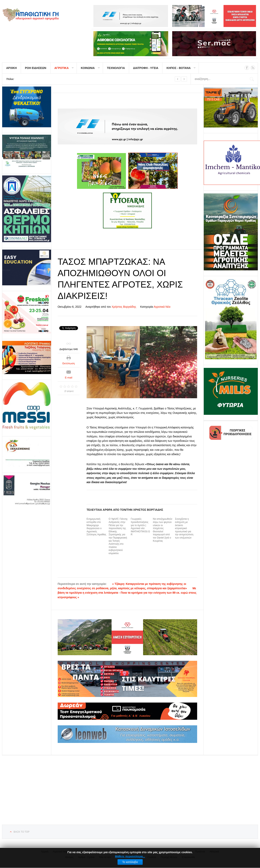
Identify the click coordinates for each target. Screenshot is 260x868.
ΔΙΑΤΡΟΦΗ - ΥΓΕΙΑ (146, 68)
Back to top (22, 832)
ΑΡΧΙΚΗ (11, 68)
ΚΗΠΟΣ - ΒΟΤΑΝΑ (178, 68)
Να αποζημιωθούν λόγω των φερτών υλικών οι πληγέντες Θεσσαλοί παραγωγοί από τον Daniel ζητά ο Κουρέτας (163, 530)
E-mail (69, 378)
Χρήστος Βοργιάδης (124, 307)
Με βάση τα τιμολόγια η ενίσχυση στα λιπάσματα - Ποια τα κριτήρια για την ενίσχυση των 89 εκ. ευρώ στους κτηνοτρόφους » (127, 593)
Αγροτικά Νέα (162, 307)
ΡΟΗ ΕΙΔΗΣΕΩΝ (36, 68)
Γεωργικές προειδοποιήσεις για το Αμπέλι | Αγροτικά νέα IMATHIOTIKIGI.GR (140, 527)
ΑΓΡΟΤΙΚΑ (62, 68)
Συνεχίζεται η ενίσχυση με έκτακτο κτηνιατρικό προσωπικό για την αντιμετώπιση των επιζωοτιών (184, 528)
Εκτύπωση (69, 363)
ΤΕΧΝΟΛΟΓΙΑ (116, 68)
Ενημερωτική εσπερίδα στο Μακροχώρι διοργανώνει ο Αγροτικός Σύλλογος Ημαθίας (96, 527)
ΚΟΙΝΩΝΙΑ (88, 68)
